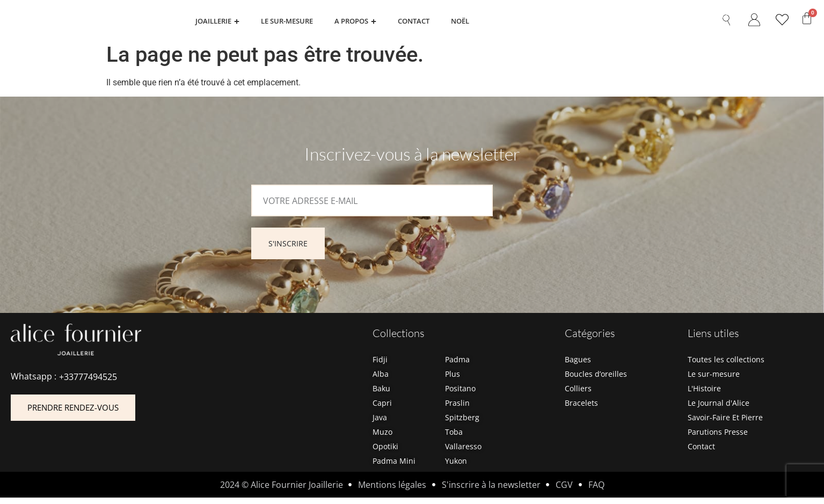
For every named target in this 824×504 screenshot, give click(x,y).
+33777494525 (88, 383)
